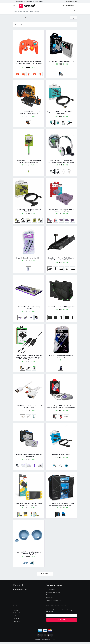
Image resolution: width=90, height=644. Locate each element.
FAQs (15, 618)
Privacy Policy (50, 600)
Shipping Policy (51, 591)
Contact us (16, 621)
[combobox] (73, 18)
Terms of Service (51, 597)
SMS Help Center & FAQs (53, 602)
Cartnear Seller (17, 623)
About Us (16, 612)
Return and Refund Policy (53, 594)
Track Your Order (18, 615)
